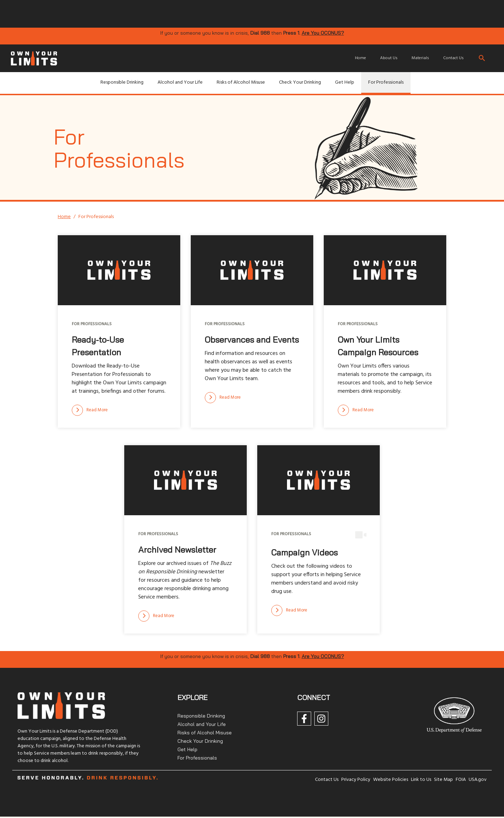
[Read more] (90, 410)
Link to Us (421, 780)
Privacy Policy (356, 780)
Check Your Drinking (300, 82)
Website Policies (391, 780)
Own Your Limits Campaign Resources (378, 346)
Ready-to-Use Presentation (98, 346)
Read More (90, 410)
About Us (389, 58)
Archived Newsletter (177, 550)
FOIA (461, 780)
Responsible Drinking (122, 82)
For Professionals (386, 82)
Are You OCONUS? (323, 33)
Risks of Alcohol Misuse (241, 82)
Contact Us (453, 58)
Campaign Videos (304, 552)
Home (360, 58)
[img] (196, 13)
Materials (420, 58)
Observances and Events (252, 340)
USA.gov (478, 780)
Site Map (443, 780)
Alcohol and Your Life (180, 82)
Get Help (345, 82)
